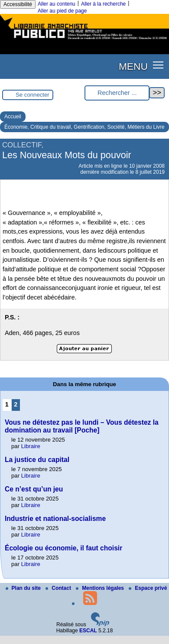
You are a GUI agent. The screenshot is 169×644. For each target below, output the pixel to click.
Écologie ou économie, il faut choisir (63, 548)
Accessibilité (18, 4)
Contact (59, 588)
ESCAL (88, 631)
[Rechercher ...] (117, 93)
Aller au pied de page (62, 11)
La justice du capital (37, 460)
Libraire (31, 446)
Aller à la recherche (103, 4)
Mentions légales (101, 588)
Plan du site (24, 588)
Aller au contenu (57, 4)
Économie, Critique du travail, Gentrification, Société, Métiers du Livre (84, 127)
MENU (133, 66)
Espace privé (148, 588)
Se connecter (32, 95)
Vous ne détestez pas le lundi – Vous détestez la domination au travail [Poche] (82, 426)
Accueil (13, 117)
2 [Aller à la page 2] (16, 404)
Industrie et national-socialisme (55, 519)
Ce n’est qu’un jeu (34, 489)
